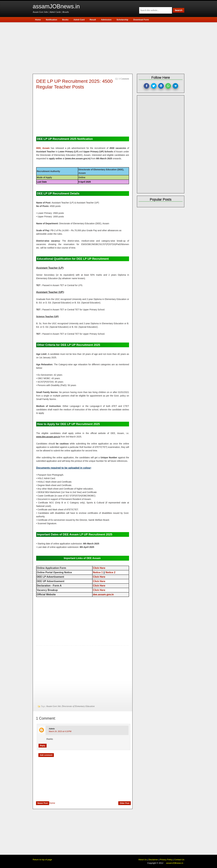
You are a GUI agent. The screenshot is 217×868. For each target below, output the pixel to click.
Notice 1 (98, 572)
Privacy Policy (166, 860)
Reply (43, 746)
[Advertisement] (110, 48)
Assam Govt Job (53, 706)
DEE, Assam (43, 148)
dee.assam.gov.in (103, 594)
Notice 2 (110, 572)
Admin (52, 729)
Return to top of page (42, 860)
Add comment (46, 755)
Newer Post (43, 803)
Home (52, 803)
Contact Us (179, 860)
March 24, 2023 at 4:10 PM (60, 731)
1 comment (124, 79)
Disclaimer (153, 860)
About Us (143, 860)
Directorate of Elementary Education (78, 706)
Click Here (99, 568)
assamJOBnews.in (56, 6)
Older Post (125, 803)
